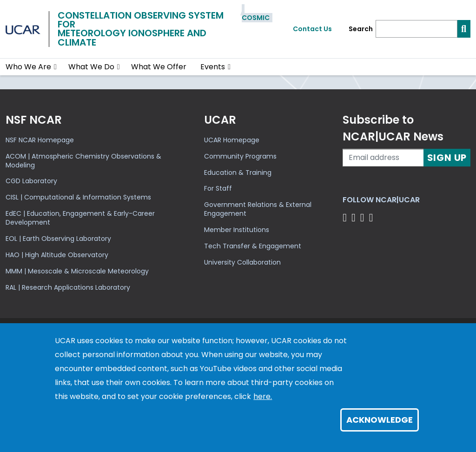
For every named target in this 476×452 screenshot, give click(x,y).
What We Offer (159, 67)
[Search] (416, 29)
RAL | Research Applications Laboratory (68, 287)
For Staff (218, 188)
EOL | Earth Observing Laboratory (58, 239)
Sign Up (447, 158)
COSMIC (256, 18)
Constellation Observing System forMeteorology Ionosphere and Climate (141, 29)
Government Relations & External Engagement (258, 209)
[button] (56, 67)
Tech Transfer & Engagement (253, 246)
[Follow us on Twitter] (355, 217)
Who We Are (28, 67)
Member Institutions (237, 230)
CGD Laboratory (31, 181)
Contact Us (312, 29)
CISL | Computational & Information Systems (78, 197)
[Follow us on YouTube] (373, 217)
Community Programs (240, 156)
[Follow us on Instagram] (364, 217)
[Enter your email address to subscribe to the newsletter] (383, 158)
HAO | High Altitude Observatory (57, 255)
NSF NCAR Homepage (40, 140)
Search (361, 29)
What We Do (91, 67)
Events (213, 67)
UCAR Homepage (232, 140)
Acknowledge (380, 420)
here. (263, 396)
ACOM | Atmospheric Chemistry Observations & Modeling (83, 161)
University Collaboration (242, 262)
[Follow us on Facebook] (346, 217)
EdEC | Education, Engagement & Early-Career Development (80, 218)
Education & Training (238, 173)
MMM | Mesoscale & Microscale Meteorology (77, 271)
